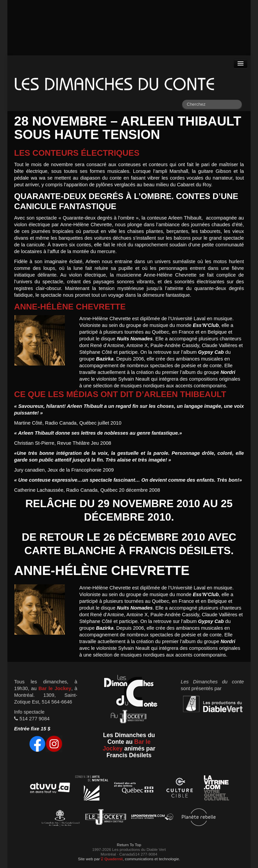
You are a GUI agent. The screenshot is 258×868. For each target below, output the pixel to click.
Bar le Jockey (55, 688)
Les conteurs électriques (77, 153)
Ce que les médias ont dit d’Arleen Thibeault (120, 394)
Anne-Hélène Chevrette (70, 307)
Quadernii (112, 859)
